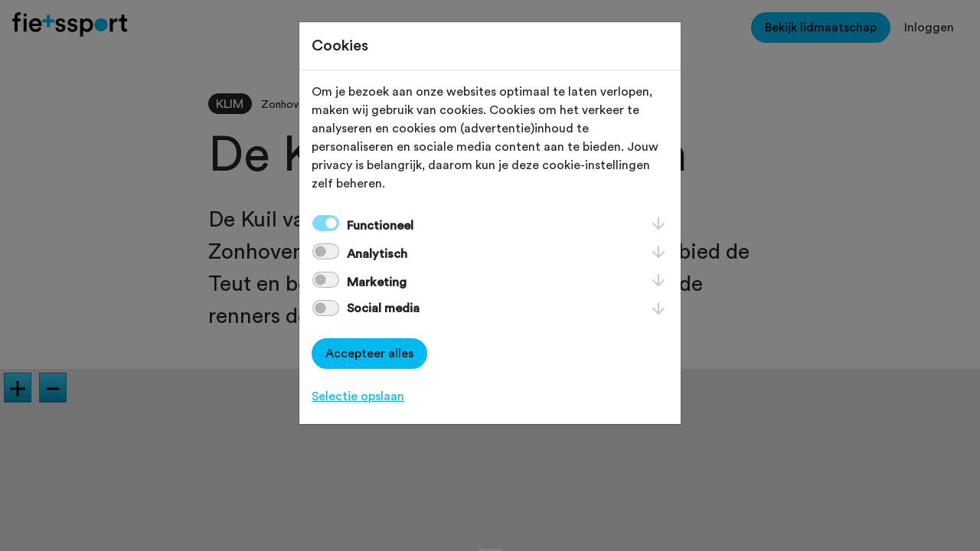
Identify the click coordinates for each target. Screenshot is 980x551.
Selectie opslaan (358, 396)
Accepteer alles (369, 354)
